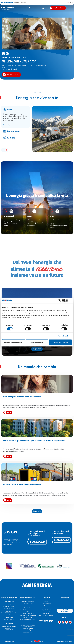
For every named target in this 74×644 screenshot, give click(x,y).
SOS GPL (70, 2)
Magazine (24, 2)
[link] (37, 542)
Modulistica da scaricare (28, 602)
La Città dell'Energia (46, 604)
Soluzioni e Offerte (7, 2)
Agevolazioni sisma (28, 604)
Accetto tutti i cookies (60, 342)
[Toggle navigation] (70, 8)
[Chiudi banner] (71, 300)
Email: (58, 603)
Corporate (17, 2)
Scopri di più (7, 125)
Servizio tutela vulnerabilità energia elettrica (28, 626)
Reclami (28, 606)
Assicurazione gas (28, 617)
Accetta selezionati (37, 342)
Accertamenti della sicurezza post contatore (28, 620)
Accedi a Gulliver (28, 632)
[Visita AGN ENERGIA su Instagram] (63, 622)
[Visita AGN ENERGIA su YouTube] (70, 622)
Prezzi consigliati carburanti (46, 615)
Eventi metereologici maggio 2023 (28, 611)
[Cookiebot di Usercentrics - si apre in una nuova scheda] (59, 300)
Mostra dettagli (63, 336)
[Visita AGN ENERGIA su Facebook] (59, 622)
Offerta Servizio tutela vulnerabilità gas (28, 629)
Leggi (9, 412)
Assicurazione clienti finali (28, 623)
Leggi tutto (37, 511)
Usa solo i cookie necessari (14, 342)
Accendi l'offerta (13, 74)
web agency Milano (65, 642)
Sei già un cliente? (59, 8)
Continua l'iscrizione (65, 611)
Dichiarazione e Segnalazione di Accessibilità (46, 613)
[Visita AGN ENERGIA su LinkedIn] (67, 622)
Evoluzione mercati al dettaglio (28, 615)
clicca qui (62, 313)
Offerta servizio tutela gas (28, 613)
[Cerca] (43, 8)
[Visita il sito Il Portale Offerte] (46, 621)
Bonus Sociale (28, 608)
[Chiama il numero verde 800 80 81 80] (34, 8)
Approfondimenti (46, 610)
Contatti (46, 602)
